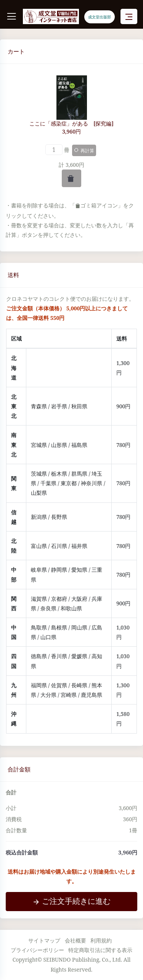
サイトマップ (44, 940)
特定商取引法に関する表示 (100, 950)
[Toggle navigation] (129, 17)
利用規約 (101, 940)
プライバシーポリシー (37, 950)
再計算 (84, 151)
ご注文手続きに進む (71, 901)
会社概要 (76, 940)
